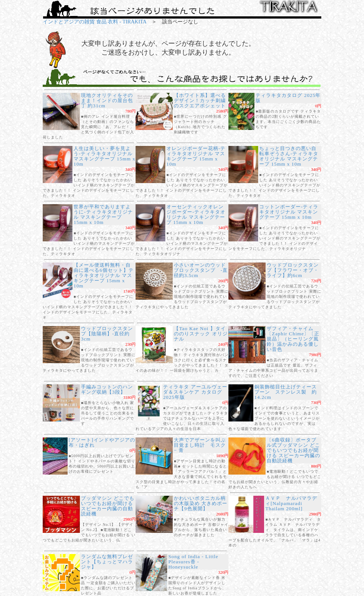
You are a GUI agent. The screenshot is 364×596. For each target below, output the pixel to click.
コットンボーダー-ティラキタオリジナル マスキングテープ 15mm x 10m (289, 212)
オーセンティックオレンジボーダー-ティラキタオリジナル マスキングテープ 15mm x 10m (196, 214)
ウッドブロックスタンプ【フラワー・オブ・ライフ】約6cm (293, 270)
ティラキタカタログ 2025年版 (288, 98)
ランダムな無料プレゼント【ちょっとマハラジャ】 (107, 562)
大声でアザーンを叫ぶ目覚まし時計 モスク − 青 (200, 445)
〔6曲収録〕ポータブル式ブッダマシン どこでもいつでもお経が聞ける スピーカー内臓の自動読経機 (293, 450)
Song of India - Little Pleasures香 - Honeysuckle (193, 562)
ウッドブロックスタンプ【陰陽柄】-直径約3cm (107, 334)
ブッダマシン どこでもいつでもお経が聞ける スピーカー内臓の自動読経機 (108, 506)
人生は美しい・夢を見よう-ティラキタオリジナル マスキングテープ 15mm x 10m (104, 156)
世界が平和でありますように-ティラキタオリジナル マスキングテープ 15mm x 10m (103, 214)
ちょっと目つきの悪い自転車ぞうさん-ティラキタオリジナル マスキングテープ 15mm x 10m (289, 156)
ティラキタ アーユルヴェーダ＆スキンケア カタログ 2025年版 (195, 392)
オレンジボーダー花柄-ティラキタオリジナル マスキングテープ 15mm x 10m (196, 156)
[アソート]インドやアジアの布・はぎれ (102, 442)
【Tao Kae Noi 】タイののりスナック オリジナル (201, 334)
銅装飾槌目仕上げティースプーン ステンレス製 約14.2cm (286, 392)
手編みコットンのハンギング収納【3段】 (107, 389)
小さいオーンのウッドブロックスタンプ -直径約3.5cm (201, 270)
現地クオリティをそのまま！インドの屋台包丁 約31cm (107, 100)
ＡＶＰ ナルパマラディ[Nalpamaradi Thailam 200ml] (291, 503)
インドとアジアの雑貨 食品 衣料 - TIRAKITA (95, 22)
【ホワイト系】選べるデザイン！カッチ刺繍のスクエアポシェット (200, 100)
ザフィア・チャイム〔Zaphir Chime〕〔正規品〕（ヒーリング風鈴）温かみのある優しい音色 (293, 339)
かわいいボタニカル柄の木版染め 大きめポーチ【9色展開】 (201, 503)
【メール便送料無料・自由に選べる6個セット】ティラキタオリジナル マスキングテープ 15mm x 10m (104, 275)
